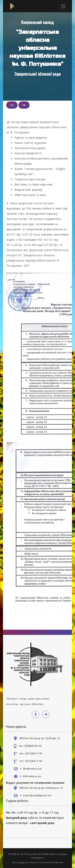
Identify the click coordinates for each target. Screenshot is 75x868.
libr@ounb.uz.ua (32, 769)
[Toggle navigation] (63, 6)
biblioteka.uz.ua (32, 776)
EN (24, 105)
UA (12, 105)
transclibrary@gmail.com (37, 795)
